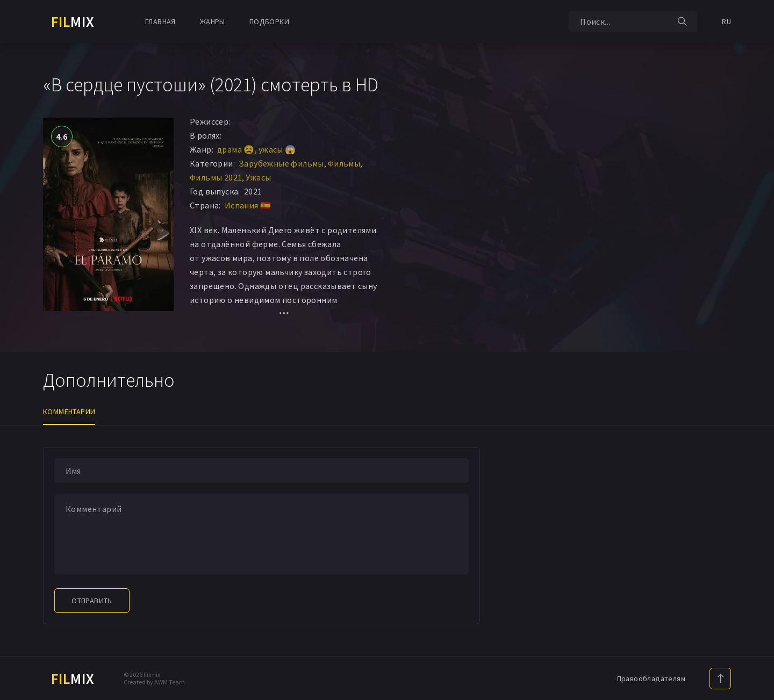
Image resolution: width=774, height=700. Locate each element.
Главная (160, 21)
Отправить (92, 601)
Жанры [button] (213, 21)
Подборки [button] (269, 21)
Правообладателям (651, 679)
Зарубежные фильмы (281, 163)
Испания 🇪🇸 (248, 205)
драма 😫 (236, 149)
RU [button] (726, 21)
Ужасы (258, 177)
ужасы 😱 (277, 149)
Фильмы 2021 (216, 177)
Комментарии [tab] (69, 412)
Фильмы (344, 163)
